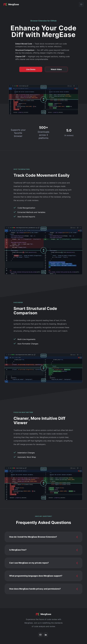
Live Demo (31, 69)
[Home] (11, 4)
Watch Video (56, 69)
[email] (40, 635)
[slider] (43, 100)
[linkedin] (46, 635)
